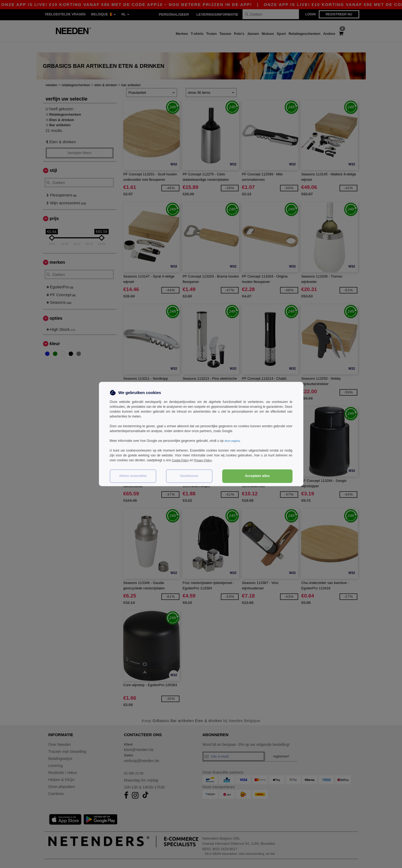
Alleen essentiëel (133, 476)
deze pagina (233, 441)
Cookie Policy (182, 460)
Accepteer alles (257, 476)
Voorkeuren (189, 476)
